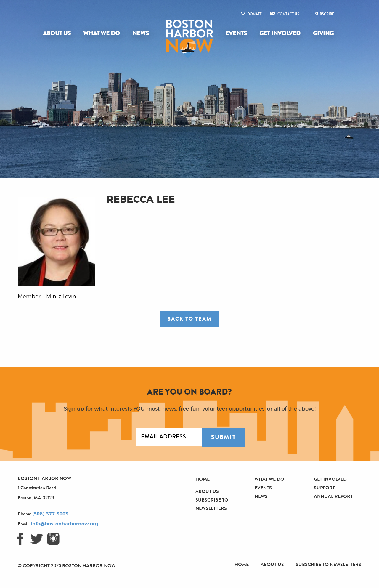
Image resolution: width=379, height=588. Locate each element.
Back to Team (189, 319)
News (141, 33)
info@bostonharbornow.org (64, 524)
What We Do (102, 33)
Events (236, 33)
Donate (254, 14)
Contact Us (288, 14)
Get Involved (280, 33)
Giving (323, 33)
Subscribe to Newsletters (329, 564)
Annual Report (333, 496)
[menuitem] (58, 33)
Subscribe (325, 14)
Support (324, 488)
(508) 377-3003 (50, 514)
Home (203, 479)
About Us (57, 33)
